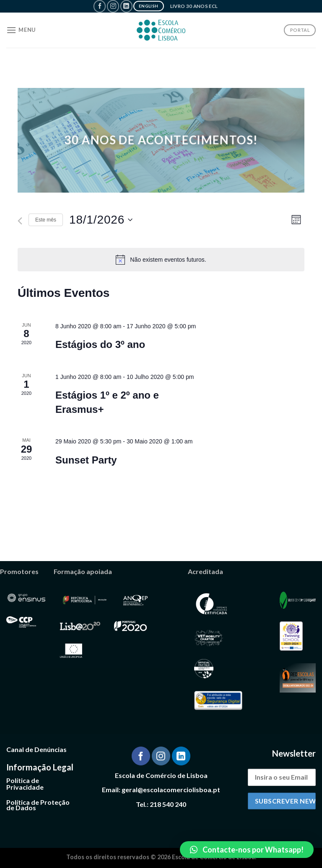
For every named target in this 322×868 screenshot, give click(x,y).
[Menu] (21, 30)
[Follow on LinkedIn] (126, 6)
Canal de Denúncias (36, 749)
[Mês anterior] (20, 221)
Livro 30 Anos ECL (194, 6)
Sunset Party (86, 460)
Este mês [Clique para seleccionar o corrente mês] (46, 220)
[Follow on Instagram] (113, 6)
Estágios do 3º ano (100, 344)
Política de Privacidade (25, 784)
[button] (247, 850)
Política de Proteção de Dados (38, 805)
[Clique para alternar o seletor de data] (101, 220)
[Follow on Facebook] (100, 6)
